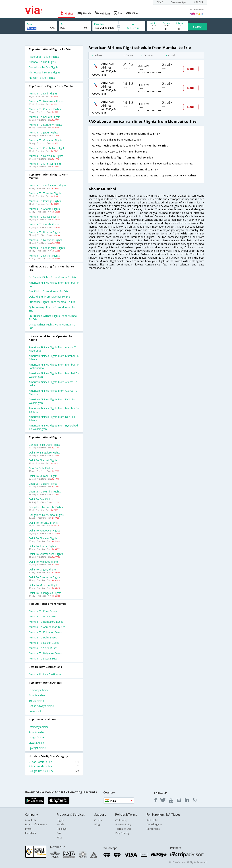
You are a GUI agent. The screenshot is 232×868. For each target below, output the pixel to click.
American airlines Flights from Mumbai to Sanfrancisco (54, 366)
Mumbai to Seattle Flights (44, 224)
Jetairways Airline (39, 690)
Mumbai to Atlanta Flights (44, 209)
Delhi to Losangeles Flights (45, 593)
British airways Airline (41, 706)
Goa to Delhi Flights (41, 468)
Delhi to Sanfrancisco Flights (46, 554)
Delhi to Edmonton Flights (44, 577)
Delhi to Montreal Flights (44, 585)
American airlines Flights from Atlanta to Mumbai (53, 392)
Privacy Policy (123, 824)
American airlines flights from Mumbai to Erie (54, 284)
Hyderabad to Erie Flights (44, 57)
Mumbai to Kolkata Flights (45, 117)
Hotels (60, 824)
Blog (97, 824)
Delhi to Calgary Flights (43, 569)
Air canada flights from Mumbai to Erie (53, 277)
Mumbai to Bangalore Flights (46, 101)
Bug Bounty (122, 833)
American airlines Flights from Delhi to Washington (52, 401)
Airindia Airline (37, 695)
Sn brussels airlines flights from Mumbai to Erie (53, 317)
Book (191, 69)
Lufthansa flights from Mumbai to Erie (52, 302)
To (62, 24)
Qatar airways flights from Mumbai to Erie (52, 309)
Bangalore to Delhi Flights (44, 445)
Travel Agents (155, 824)
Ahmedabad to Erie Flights (45, 72)
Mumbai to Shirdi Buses (43, 648)
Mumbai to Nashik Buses (44, 643)
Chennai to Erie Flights (42, 62)
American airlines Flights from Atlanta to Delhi (53, 384)
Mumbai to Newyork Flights (45, 240)
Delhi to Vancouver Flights (44, 530)
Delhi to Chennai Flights (43, 460)
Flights (60, 820)
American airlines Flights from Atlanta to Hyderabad (53, 349)
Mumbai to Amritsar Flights (45, 164)
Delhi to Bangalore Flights (44, 452)
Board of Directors (36, 824)
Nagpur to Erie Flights (42, 78)
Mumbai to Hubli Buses (43, 637)
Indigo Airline (36, 737)
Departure (99, 24)
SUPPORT (198, 2)
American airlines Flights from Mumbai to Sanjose (54, 410)
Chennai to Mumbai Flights (45, 491)
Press (28, 829)
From (30, 24)
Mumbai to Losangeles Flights (47, 248)
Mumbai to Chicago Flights (45, 201)
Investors (30, 833)
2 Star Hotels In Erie (54, 762)
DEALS (160, 2)
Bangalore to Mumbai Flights (46, 515)
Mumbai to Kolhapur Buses (45, 632)
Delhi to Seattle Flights (42, 546)
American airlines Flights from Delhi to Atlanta (52, 418)
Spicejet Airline (37, 748)
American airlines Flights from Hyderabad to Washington (53, 427)
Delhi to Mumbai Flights (43, 476)
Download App (178, 2)
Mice (59, 837)
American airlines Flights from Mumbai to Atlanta (54, 358)
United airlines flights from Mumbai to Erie (52, 326)
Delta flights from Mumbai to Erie (49, 297)
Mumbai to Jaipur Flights (43, 132)
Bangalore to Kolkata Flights (46, 507)
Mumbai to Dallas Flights (44, 217)
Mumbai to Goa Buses (42, 616)
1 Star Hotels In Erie (54, 766)
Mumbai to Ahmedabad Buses (47, 627)
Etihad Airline (36, 701)
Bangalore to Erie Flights (44, 67)
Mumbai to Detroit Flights (44, 256)
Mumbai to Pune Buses (43, 611)
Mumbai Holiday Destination (45, 674)
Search (198, 27)
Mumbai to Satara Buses (44, 658)
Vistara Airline (37, 743)
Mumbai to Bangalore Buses (46, 622)
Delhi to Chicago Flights (43, 538)
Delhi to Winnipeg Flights (44, 562)
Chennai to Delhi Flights (43, 484)
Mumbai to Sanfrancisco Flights (48, 185)
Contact (99, 820)
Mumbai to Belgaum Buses (45, 653)
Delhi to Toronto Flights (43, 523)
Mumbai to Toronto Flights (45, 193)
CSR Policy (121, 820)
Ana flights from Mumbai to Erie (48, 291)
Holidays (62, 829)
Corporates (153, 829)
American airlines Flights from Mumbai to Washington (54, 375)
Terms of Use (123, 829)
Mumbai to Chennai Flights (45, 109)
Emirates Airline (38, 711)
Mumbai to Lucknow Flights (45, 125)
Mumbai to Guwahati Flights (46, 140)
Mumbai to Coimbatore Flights (47, 148)
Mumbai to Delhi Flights (43, 93)
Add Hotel (152, 820)
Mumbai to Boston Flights (44, 232)
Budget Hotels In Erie (54, 771)
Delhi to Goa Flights (41, 499)
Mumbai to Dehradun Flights (46, 156)
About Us (30, 820)
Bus (59, 833)
